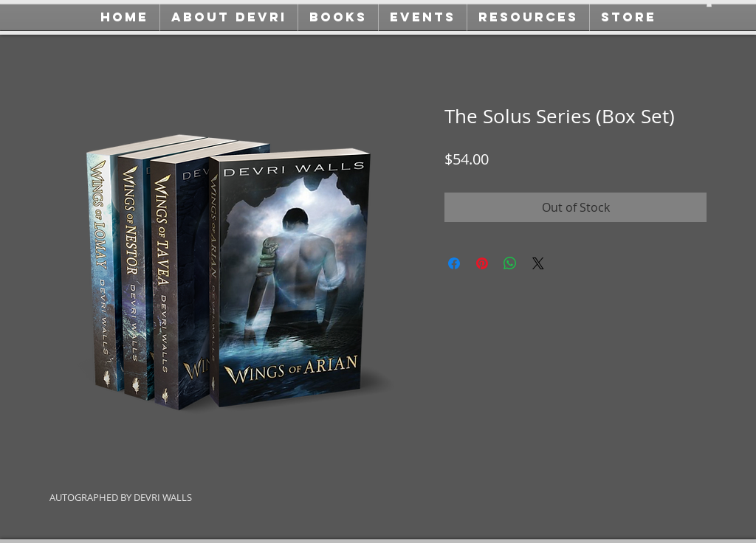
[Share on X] (538, 263)
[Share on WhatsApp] (510, 263)
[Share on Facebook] (454, 263)
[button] (709, 4)
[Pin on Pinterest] (482, 263)
